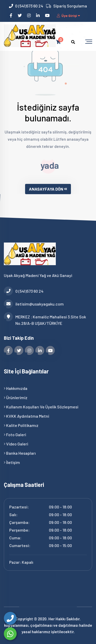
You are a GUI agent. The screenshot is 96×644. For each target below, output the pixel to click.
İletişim (12, 462)
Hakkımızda (16, 388)
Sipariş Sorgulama (70, 6)
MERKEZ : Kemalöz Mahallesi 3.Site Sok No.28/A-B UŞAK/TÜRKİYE (45, 320)
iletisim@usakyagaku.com (34, 304)
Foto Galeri (15, 435)
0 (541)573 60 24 (29, 6)
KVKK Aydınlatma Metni (26, 416)
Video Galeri (16, 444)
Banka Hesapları (20, 453)
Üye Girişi (69, 16)
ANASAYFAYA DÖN (48, 189)
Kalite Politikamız (21, 425)
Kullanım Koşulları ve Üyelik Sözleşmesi (41, 407)
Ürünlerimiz (16, 397)
